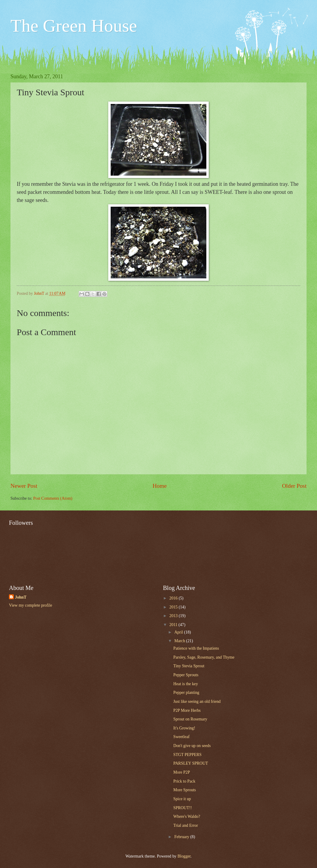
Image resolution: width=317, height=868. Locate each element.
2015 (174, 607)
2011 (174, 625)
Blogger (184, 856)
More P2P (182, 772)
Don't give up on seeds (192, 746)
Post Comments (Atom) (53, 498)
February (182, 837)
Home (160, 486)
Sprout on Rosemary (190, 719)
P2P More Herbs (187, 710)
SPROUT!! (182, 808)
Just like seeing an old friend (197, 701)
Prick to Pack (184, 781)
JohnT (21, 597)
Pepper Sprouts (186, 675)
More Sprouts (185, 790)
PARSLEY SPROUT (190, 763)
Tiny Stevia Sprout (189, 666)
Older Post (294, 486)
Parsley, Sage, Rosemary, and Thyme (204, 657)
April (179, 632)
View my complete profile (31, 605)
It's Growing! (184, 728)
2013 (174, 616)
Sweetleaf (181, 737)
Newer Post (24, 486)
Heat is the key (185, 684)
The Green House (74, 26)
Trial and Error (185, 825)
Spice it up (182, 799)
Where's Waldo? (187, 816)
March (180, 641)
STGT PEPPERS (187, 755)
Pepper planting (186, 693)
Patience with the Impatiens (196, 648)
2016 (174, 598)
